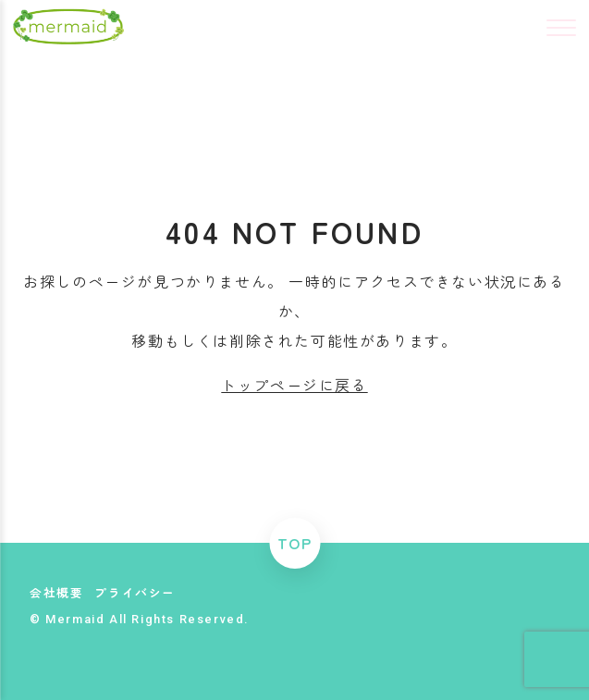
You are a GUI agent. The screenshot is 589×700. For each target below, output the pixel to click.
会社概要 (56, 592)
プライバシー (135, 592)
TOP (295, 543)
